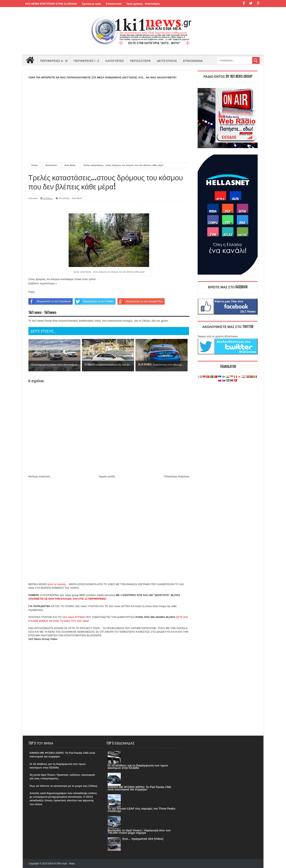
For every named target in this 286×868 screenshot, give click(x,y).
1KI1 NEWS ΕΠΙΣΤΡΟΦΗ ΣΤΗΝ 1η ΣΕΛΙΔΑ (51, 4)
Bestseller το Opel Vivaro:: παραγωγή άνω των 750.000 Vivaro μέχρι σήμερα (139, 832)
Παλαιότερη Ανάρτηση (177, 476)
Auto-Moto (77, 198)
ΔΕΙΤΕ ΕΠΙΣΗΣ (167, 60)
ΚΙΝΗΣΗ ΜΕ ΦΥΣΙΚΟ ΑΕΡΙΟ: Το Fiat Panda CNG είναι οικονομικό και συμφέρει (139, 788)
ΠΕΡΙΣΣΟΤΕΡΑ (140, 60)
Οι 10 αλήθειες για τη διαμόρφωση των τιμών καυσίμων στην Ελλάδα (138, 767)
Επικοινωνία (114, 4)
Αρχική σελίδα (107, 476)
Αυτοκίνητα (64, 198)
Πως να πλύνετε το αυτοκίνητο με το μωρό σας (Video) (63, 786)
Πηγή (31, 292)
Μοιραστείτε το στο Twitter (94, 301)
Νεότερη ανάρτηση (39, 476)
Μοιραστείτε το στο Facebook (50, 301)
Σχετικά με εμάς (91, 4)
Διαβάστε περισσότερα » (43, 283)
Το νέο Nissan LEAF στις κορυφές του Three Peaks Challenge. (142, 810)
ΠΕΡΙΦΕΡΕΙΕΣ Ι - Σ (87, 60)
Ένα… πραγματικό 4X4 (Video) (143, 839)
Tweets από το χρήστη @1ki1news (218, 336)
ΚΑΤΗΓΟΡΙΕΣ (115, 60)
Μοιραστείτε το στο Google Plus (140, 301)
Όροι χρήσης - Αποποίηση (143, 4)
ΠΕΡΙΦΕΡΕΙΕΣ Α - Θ (54, 60)
